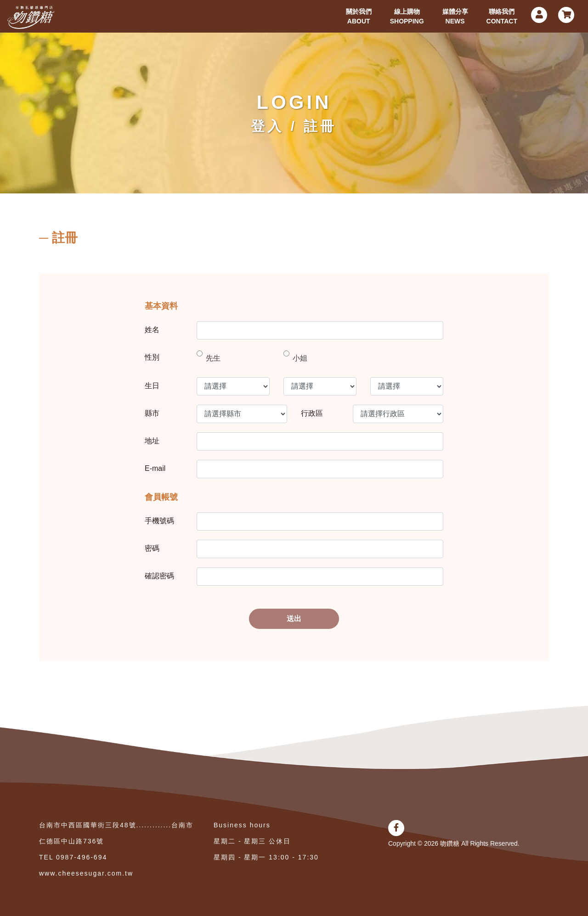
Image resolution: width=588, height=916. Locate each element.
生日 (152, 386)
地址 (152, 441)
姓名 (152, 330)
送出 (294, 619)
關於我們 (359, 17)
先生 (213, 358)
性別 (152, 357)
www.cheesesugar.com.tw (86, 873)
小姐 (300, 358)
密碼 (152, 548)
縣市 (152, 413)
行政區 (312, 413)
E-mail (155, 468)
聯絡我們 (502, 17)
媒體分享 (455, 17)
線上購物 (407, 17)
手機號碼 (159, 521)
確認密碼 (159, 576)
